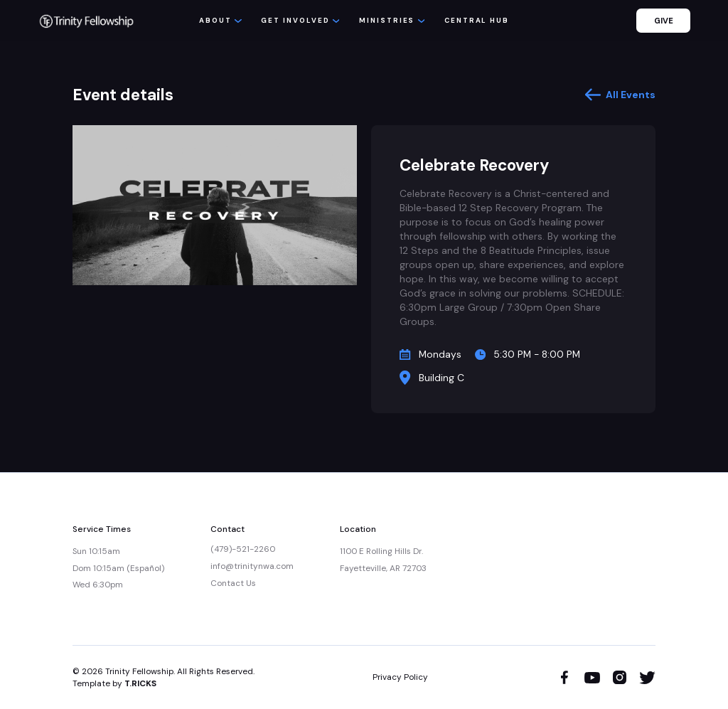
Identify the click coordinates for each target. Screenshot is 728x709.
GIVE (664, 21)
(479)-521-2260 (243, 549)
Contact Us (233, 583)
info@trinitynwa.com (252, 566)
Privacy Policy (400, 677)
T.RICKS (140, 683)
